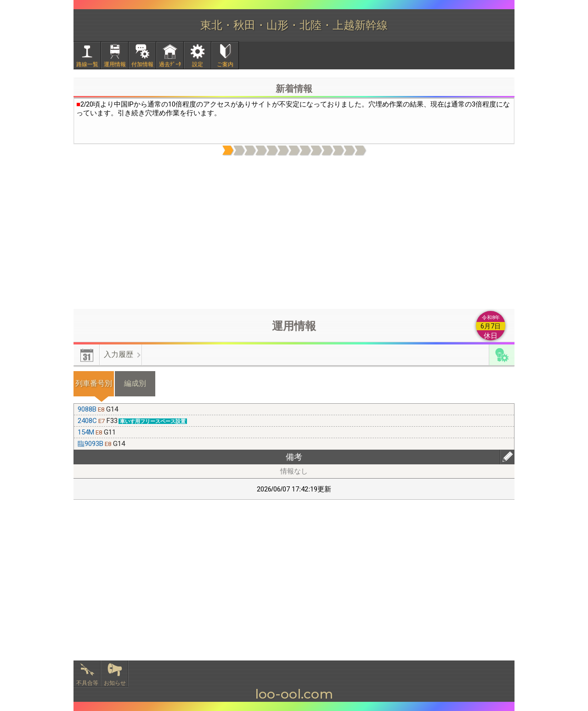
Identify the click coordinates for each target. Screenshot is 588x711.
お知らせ (115, 683)
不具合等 (87, 683)
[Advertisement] (294, 233)
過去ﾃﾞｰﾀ (170, 64)
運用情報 (115, 64)
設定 (198, 64)
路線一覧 (87, 64)
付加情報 (142, 64)
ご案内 (225, 64)
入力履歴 (119, 354)
